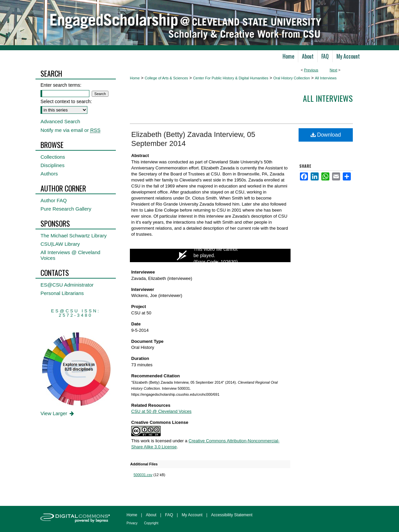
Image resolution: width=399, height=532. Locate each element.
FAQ (169, 515)
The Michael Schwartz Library (74, 236)
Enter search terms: (61, 85)
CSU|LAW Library (60, 244)
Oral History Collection (291, 78)
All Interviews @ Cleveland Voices (70, 255)
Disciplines (53, 165)
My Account (192, 515)
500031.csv (143, 475)
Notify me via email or (70, 130)
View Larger (58, 413)
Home (135, 78)
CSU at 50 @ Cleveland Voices (161, 411)
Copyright (151, 523)
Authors (49, 174)
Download (326, 135)
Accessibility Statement (232, 515)
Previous (311, 70)
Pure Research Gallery (66, 209)
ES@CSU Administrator (67, 285)
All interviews (328, 98)
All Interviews (326, 78)
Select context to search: (66, 101)
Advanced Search (60, 121)
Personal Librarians (62, 293)
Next (334, 70)
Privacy (132, 523)
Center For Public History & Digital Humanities (231, 78)
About (151, 515)
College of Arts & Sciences (166, 78)
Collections (53, 157)
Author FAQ (54, 200)
